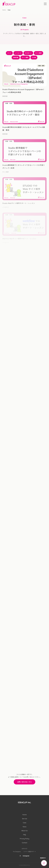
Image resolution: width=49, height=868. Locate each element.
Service (25, 819)
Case (25, 823)
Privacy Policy (25, 839)
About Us (24, 831)
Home (4, 10)
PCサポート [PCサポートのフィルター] (28, 53)
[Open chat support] (44, 863)
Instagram (26, 856)
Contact (25, 843)
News (25, 827)
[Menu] (45, 4)
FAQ (24, 835)
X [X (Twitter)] (20, 856)
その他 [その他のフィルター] (34, 57)
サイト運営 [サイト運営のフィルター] (25, 57)
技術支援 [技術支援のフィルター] (16, 57)
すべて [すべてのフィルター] (9, 53)
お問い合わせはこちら (24, 782)
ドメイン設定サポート (30, 851)
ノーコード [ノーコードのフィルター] (18, 53)
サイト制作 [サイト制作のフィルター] (38, 53)
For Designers (17, 851)
